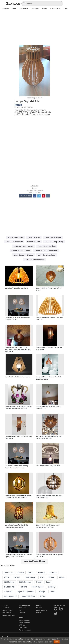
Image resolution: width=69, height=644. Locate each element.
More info (30, 107)
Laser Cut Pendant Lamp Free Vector (18, 377)
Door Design (30, 577)
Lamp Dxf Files (34, 237)
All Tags (43, 596)
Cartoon (53, 573)
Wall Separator (10, 596)
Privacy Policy (42, 610)
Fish (42, 577)
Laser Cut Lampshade (47, 255)
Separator (8, 592)
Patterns (24, 587)
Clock (7, 577)
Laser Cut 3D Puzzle (53, 237)
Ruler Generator (25, 630)
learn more (48, 642)
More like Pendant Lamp (34, 561)
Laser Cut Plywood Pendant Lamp (17, 288)
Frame (52, 577)
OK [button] (57, 642)
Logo (48, 582)
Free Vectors (6, 613)
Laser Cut (5, 9)
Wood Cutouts (55, 9)
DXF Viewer (23, 627)
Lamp (34, 188)
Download (26, 196)
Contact (22, 613)
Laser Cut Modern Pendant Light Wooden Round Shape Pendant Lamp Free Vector (18, 349)
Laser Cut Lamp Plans (47, 246)
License (39, 608)
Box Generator (24, 620)
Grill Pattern (9, 582)
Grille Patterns (25, 582)
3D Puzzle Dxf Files (15, 237)
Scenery (52, 587)
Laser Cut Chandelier (14, 242)
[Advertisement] (34, 28)
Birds (31, 573)
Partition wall (10, 587)
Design (17, 577)
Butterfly (41, 573)
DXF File (18, 105)
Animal (21, 573)
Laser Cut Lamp (34, 242)
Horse (39, 582)
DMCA (39, 613)
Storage (42, 592)
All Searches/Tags (8, 615)
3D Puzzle (35, 9)
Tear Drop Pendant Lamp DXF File (48, 466)
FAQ (21, 610)
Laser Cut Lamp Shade (20, 251)
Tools (14, 9)
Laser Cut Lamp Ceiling (54, 242)
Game (62, 577)
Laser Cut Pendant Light (35, 259)
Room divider (38, 587)
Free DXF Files (7, 610)
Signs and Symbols (26, 592)
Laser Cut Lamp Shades (23, 255)
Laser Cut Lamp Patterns (23, 246)
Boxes (45, 9)
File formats (24, 9)
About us (22, 608)
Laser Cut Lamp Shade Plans (46, 251)
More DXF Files (28, 596)
